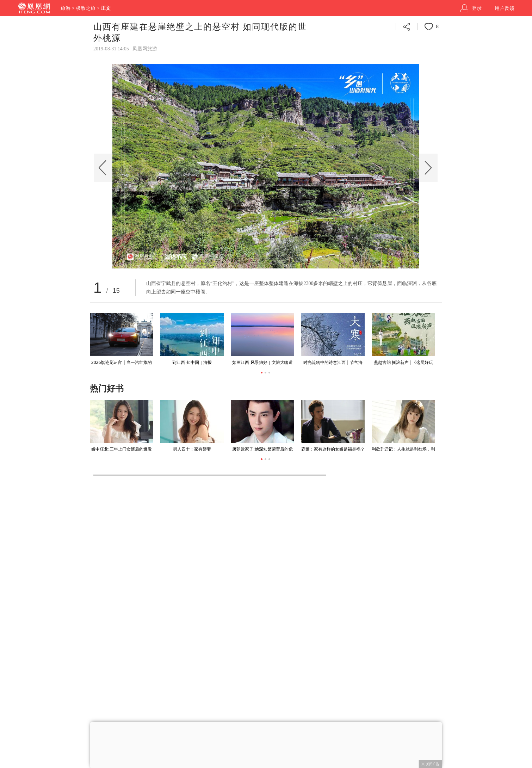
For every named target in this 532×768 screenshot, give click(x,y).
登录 (477, 8)
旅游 (66, 8)
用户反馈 (505, 8)
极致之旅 (86, 8)
